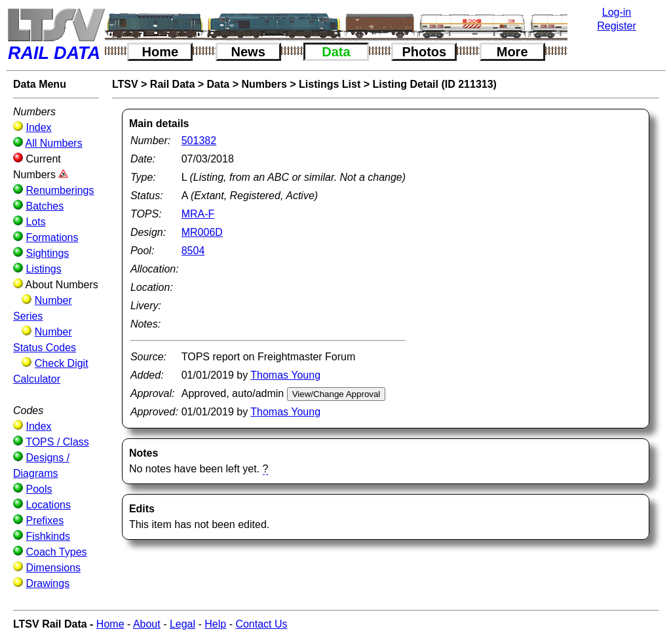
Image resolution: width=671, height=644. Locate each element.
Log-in (617, 12)
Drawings (48, 583)
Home (161, 52)
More (512, 52)
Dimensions (53, 568)
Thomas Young (285, 375)
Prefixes (45, 521)
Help (215, 624)
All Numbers (54, 143)
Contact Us (261, 624)
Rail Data (172, 84)
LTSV (125, 84)
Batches (45, 206)
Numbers (264, 84)
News (248, 52)
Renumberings (60, 190)
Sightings (47, 253)
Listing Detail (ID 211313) (435, 84)
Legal (182, 624)
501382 (199, 141)
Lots (35, 222)
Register (617, 26)
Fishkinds (48, 536)
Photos (424, 52)
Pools (39, 489)
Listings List (330, 84)
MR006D (202, 232)
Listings (43, 269)
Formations (52, 237)
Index (38, 127)
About (147, 624)
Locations (48, 505)
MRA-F (198, 214)
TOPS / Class (57, 442)
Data (336, 52)
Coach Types (56, 552)
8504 (193, 251)
